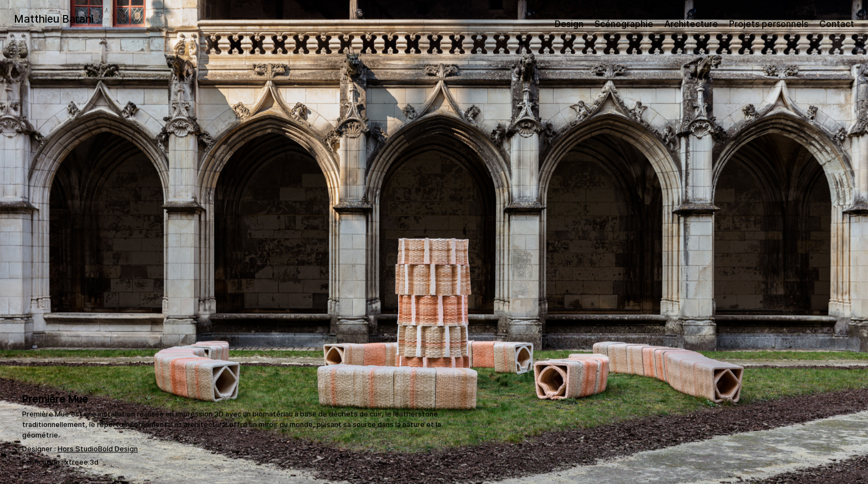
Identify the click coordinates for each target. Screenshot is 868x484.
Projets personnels (769, 24)
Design (569, 24)
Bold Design (118, 449)
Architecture (691, 24)
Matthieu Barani (54, 19)
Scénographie (624, 24)
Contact (837, 24)
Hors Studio (78, 449)
